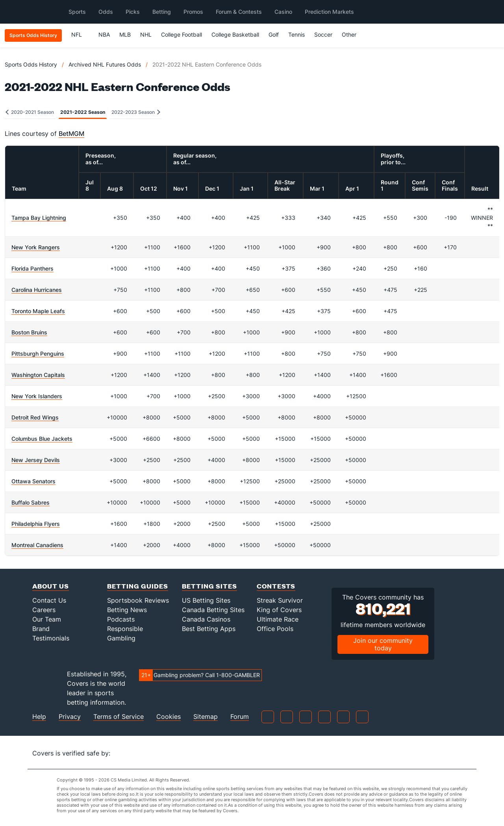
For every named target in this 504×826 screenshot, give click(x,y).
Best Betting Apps (209, 629)
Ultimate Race (278, 619)
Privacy (70, 717)
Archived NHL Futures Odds (105, 64)
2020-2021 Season (30, 112)
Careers (44, 610)
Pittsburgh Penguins (38, 354)
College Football (182, 34)
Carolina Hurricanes (37, 290)
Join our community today (383, 644)
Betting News (127, 610)
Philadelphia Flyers (36, 524)
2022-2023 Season (136, 112)
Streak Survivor (280, 600)
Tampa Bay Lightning (39, 218)
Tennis (296, 34)
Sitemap (206, 717)
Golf (274, 34)
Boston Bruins (29, 332)
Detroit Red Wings (35, 417)
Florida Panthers (32, 268)
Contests (276, 586)
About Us (51, 586)
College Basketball (235, 34)
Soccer (323, 34)
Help (39, 717)
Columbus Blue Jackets (42, 439)
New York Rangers (36, 247)
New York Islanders (37, 396)
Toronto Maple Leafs (38, 311)
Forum (240, 717)
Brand (41, 629)
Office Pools (275, 629)
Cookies (169, 717)
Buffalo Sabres (31, 502)
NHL (146, 34)
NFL (80, 34)
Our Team (47, 619)
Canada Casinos (206, 619)
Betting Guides (138, 586)
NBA (104, 34)
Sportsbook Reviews (138, 600)
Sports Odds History (31, 64)
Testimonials (51, 638)
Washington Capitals (38, 375)
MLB (125, 34)
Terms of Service (119, 717)
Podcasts (121, 619)
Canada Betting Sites (213, 610)
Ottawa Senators (33, 481)
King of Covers (279, 610)
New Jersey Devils (36, 460)
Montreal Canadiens (37, 545)
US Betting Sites (206, 600)
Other (353, 34)
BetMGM (71, 134)
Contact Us (49, 600)
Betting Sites (209, 586)
